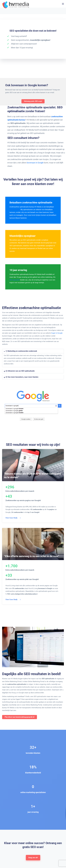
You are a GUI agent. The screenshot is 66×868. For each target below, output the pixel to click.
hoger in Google (57, 333)
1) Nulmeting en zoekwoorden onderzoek (21, 351)
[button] (33, 351)
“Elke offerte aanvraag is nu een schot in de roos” (32, 556)
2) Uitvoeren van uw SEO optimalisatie (20, 371)
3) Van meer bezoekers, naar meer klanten (22, 377)
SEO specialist (15, 280)
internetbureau (15, 210)
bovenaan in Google (35, 163)
